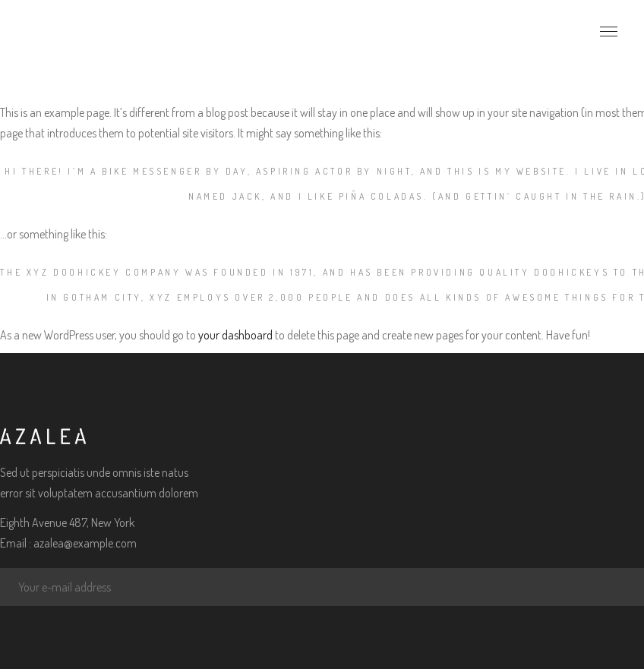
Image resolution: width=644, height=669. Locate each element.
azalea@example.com (85, 543)
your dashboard (235, 335)
